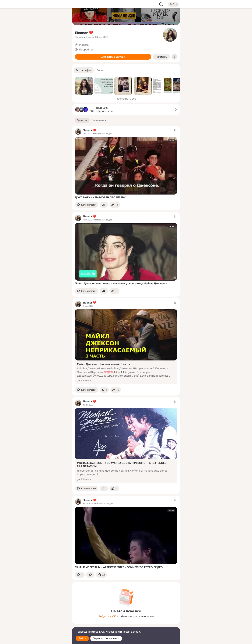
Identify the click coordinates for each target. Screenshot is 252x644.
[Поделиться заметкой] (104, 205)
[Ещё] (46, 617)
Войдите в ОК (107, 616)
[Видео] (62, 32)
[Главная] (31, 17)
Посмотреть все (126, 99)
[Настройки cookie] (46, 639)
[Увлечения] (46, 17)
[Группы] (62, 17)
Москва (84, 45)
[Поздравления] (46, 48)
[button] (84, 70)
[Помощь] (31, 63)
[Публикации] (31, 32)
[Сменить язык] (46, 624)
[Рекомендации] (46, 63)
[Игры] (62, 48)
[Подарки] (31, 48)
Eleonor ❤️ (84, 33)
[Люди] (46, 32)
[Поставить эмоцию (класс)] (115, 205)
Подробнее (86, 50)
